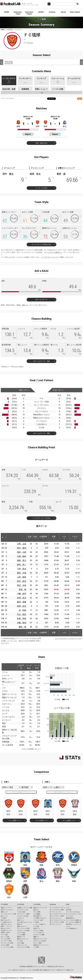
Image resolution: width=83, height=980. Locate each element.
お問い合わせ (59, 967)
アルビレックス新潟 (23, 931)
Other (68, 904)
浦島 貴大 (22, 560)
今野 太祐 (22, 544)
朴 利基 (23, 610)
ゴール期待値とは (71, 928)
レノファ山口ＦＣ (39, 933)
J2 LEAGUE (21, 904)
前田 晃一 (22, 565)
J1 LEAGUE (4, 904)
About (63, 12)
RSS (80, 99)
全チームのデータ (41, 300)
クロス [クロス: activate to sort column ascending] (75, 537)
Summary (53, 904)
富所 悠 (23, 589)
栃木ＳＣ (36, 910)
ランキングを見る (41, 188)
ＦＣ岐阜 (36, 922)
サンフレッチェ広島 (7, 943)
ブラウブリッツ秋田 (23, 914)
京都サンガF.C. (5, 933)
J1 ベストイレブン (55, 912)
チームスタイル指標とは (53, 252)
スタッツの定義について (31, 749)
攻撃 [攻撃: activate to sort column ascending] (54, 537)
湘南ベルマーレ (22, 926)
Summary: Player (29, 13)
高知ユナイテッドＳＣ (40, 939)
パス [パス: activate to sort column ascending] (64, 537)
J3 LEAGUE (37, 904)
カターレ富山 (21, 933)
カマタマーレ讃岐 (39, 935)
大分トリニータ (22, 945)
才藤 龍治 (22, 623)
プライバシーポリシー (40, 967)
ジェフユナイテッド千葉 (8, 914)
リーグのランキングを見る (41, 518)
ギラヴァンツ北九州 (40, 941)
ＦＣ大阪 (36, 926)
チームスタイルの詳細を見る (41, 244)
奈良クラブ (37, 928)
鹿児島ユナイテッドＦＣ (41, 945)
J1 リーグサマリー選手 (57, 910)
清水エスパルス (6, 928)
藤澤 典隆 (22, 602)
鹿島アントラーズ (6, 908)
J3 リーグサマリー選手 (57, 922)
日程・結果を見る (41, 143)
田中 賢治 (22, 548)
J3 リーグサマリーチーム (57, 920)
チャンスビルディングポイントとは (68, 638)
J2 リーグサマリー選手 (57, 916)
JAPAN (41, 12)
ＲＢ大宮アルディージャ (25, 922)
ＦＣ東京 (4, 918)
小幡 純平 (22, 594)
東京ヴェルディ (6, 920)
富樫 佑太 (22, 606)
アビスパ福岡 (5, 945)
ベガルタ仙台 (21, 912)
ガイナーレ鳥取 (38, 931)
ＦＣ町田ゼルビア (6, 922)
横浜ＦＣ (20, 924)
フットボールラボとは (73, 912)
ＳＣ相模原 (37, 914)
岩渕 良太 (22, 598)
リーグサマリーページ (49, 257)
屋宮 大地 (22, 573)
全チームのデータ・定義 (41, 361)
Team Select (75, 12)
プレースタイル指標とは (73, 920)
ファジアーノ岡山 (6, 941)
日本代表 (69, 910)
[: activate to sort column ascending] (6, 537)
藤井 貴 (23, 627)
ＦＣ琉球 (36, 947)
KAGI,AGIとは (70, 918)
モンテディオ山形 (23, 916)
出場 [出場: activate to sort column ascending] (30, 537)
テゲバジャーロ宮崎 (23, 947)
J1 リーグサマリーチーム (57, 908)
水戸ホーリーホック (7, 910)
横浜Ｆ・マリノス (6, 926)
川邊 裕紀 (22, 556)
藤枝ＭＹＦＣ (21, 937)
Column (52, 12)
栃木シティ (21, 920)
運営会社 (51, 967)
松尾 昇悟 (22, 619)
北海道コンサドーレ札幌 (25, 908)
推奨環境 (30, 967)
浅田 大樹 (22, 552)
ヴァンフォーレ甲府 (23, 928)
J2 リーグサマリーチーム (57, 914)
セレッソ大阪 (5, 937)
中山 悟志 (22, 614)
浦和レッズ (4, 912)
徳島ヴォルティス (23, 939)
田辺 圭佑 (22, 585)
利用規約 (23, 967)
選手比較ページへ (62, 792)
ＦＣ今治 (20, 941)
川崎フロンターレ (6, 924)
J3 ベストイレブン (55, 924)
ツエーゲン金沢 (38, 920)
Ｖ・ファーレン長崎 (7, 947)
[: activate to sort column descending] (3, 537)
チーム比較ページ (15, 820)
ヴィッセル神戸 (6, 939)
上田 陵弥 (22, 577)
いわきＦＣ (21, 918)
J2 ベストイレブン (55, 918)
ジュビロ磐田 (21, 935)
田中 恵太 (22, 581)
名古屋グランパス (6, 931)
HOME (6, 12)
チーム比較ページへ (21, 792)
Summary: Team (18, 13)
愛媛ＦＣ (36, 937)
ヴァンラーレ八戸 (23, 910)
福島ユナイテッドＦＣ (40, 908)
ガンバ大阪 (4, 935)
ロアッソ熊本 (38, 943)
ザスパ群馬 (37, 912)
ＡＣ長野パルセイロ (40, 918)
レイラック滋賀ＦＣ (40, 924)
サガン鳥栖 (21, 943)
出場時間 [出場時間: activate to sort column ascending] (43, 537)
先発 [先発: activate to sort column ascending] (35, 537)
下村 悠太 (22, 569)
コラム (68, 908)
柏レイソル (4, 916)
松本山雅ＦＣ (38, 916)
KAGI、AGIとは (22, 305)
